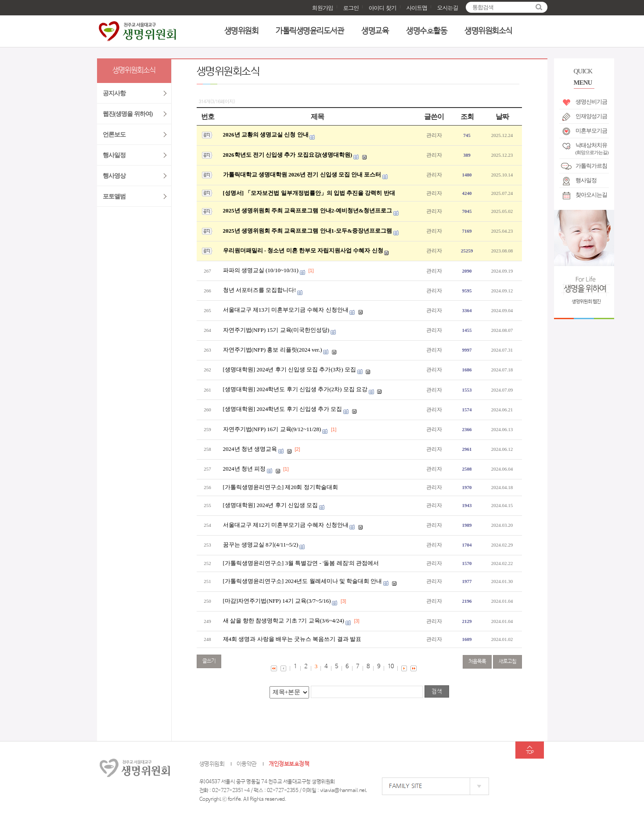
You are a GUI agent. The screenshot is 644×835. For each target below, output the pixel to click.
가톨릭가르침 (591, 166)
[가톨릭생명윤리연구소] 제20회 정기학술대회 (281, 487)
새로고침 (507, 662)
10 (391, 667)
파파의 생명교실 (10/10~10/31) (261, 270)
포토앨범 (114, 196)
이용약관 (247, 764)
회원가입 (323, 8)
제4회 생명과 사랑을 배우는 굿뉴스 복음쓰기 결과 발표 (292, 639)
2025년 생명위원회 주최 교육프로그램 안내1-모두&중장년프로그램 (308, 231)
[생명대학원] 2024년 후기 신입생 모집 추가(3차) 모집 (290, 369)
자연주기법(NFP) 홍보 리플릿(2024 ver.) (273, 350)
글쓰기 (209, 661)
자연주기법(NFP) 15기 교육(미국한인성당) (276, 330)
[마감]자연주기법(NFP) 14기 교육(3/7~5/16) (277, 601)
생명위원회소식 (488, 31)
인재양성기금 (591, 116)
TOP (530, 752)
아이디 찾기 (382, 8)
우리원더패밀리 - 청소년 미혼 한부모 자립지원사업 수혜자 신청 (303, 250)
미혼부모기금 (591, 131)
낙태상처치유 (592, 147)
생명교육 (375, 31)
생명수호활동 (426, 31)
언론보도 (114, 135)
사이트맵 (417, 8)
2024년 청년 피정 (245, 469)
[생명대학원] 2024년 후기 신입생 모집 (271, 505)
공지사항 (114, 93)
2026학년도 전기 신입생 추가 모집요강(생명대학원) (288, 155)
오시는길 (448, 8)
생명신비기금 (591, 102)
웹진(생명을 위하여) (128, 114)
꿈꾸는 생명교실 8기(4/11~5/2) (261, 545)
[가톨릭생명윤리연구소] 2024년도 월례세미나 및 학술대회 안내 (303, 581)
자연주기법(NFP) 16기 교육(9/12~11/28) (272, 429)
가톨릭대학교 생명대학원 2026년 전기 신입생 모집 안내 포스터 (302, 175)
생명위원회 (241, 31)
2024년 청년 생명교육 (250, 449)
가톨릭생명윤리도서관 (310, 31)
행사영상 (114, 176)
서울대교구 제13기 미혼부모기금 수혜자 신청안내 (286, 310)
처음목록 (477, 662)
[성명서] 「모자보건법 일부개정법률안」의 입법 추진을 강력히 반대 (309, 193)
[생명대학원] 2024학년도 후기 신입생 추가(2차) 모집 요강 (295, 389)
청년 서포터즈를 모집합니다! (260, 290)
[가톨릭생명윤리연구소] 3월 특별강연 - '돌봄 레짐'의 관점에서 (301, 563)
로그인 (351, 8)
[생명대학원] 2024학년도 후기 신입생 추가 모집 (283, 409)
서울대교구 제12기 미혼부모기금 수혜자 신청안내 (286, 525)
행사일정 (586, 180)
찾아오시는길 (591, 195)
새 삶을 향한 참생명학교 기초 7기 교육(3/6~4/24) (284, 621)
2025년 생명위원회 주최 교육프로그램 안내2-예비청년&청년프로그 (308, 211)
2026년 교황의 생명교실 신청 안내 (266, 135)
